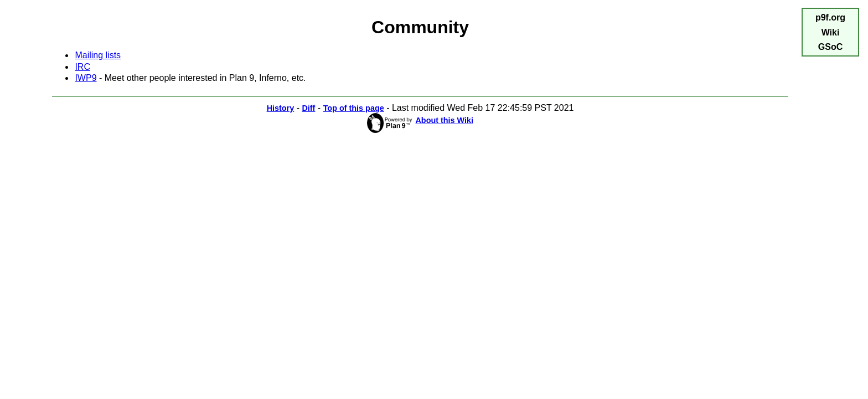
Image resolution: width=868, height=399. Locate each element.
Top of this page (354, 108)
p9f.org (830, 17)
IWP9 (86, 78)
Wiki (831, 32)
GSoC (830, 47)
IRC (82, 67)
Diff (308, 108)
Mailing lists (98, 55)
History (281, 108)
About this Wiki (444, 120)
